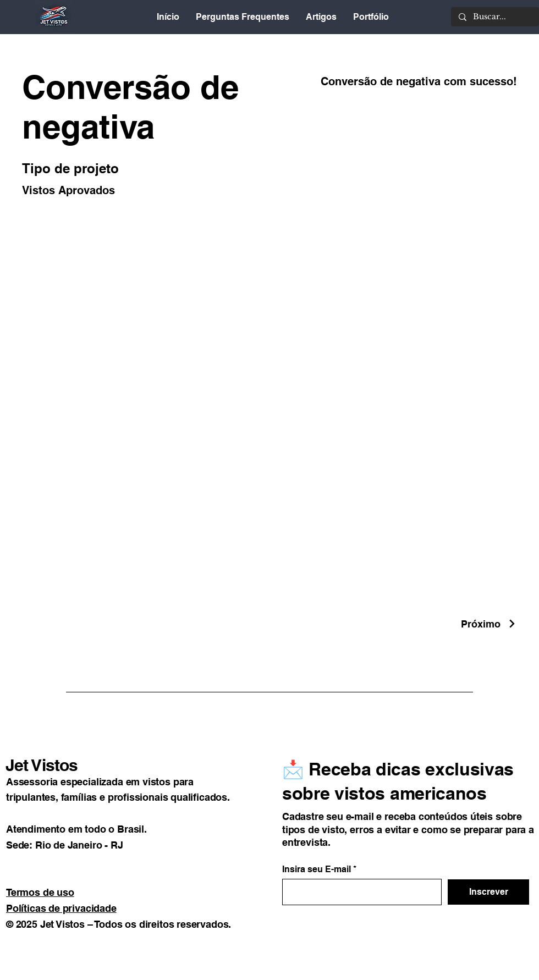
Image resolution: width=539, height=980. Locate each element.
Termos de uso (40, 892)
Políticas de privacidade (61, 908)
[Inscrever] (488, 892)
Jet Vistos (42, 765)
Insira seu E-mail (317, 869)
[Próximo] (489, 624)
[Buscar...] (494, 17)
